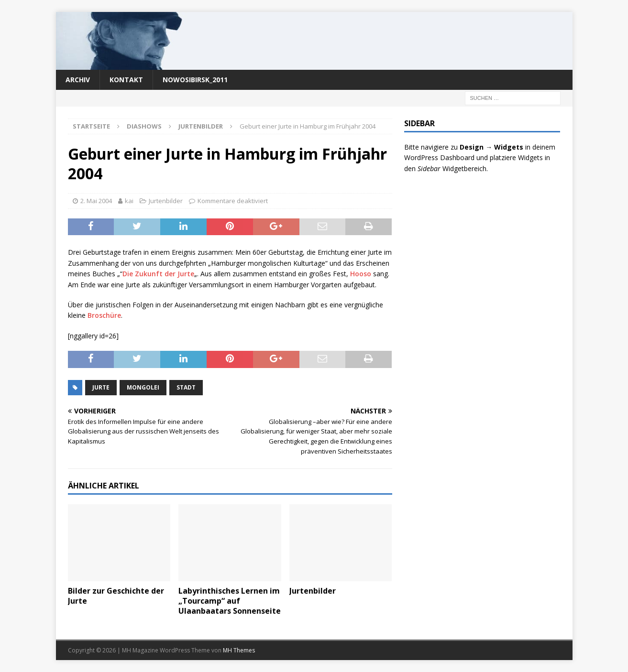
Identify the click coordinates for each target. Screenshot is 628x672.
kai (129, 201)
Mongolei (143, 387)
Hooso (361, 274)
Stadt (186, 387)
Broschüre (104, 315)
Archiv (78, 80)
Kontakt (126, 80)
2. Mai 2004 (96, 201)
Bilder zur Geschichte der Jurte (116, 596)
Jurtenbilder (166, 201)
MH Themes (239, 650)
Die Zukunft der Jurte (158, 274)
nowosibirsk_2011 (195, 80)
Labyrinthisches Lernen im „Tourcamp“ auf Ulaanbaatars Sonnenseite (230, 601)
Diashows (144, 126)
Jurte (101, 387)
